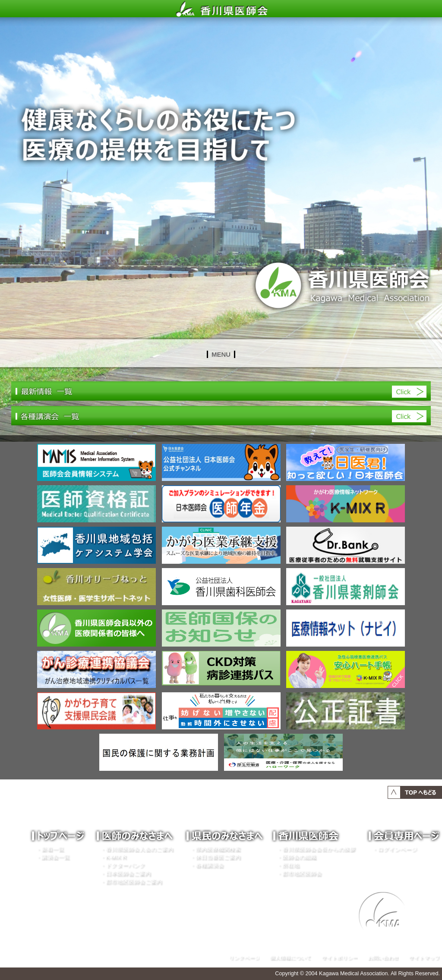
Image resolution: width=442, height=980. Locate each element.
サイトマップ (424, 957)
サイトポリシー (340, 957)
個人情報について (290, 957)
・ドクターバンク (123, 865)
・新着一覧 (50, 849)
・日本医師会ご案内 (125, 873)
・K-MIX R (113, 857)
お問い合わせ (383, 957)
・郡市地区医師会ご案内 (131, 881)
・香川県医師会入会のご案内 (137, 849)
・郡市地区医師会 (299, 873)
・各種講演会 (207, 865)
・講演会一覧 (53, 857)
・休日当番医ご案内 (215, 857)
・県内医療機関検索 (215, 849)
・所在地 (288, 865)
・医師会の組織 (296, 857)
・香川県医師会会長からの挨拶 (316, 849)
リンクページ (244, 957)
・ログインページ (395, 849)
